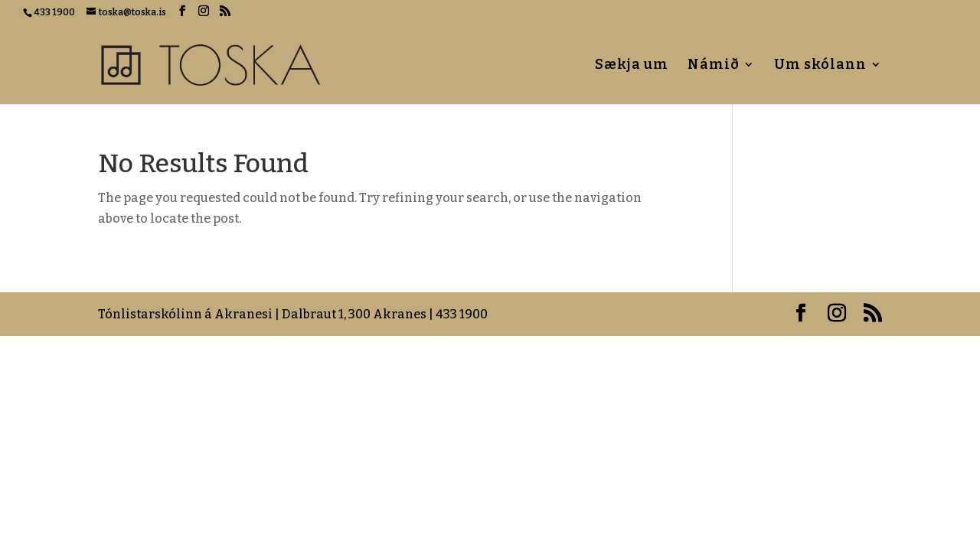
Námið (714, 66)
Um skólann (820, 66)
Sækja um (632, 66)
